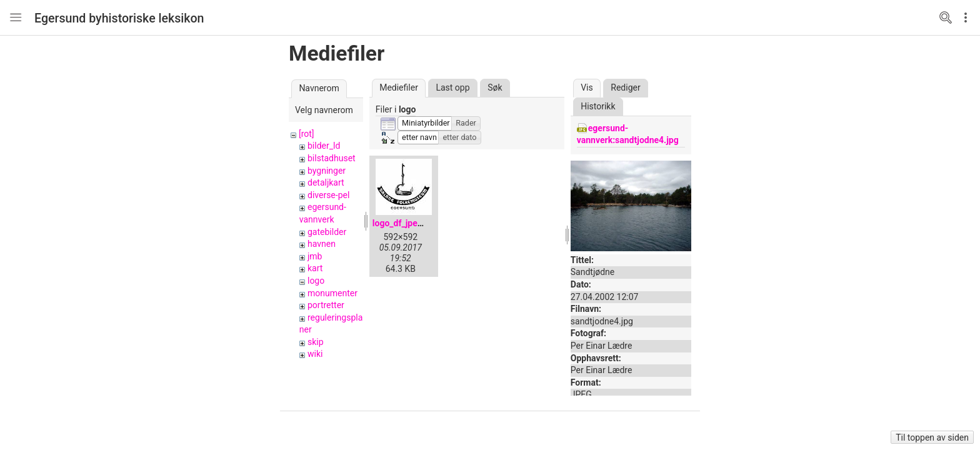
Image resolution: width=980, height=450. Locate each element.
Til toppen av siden (932, 437)
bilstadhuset (332, 158)
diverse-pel (328, 195)
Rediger (625, 87)
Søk (495, 87)
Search (946, 17)
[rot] (307, 134)
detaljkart (326, 182)
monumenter (332, 293)
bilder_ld (324, 146)
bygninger (327, 171)
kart (315, 268)
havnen (322, 244)
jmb (315, 256)
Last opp (452, 87)
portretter (326, 305)
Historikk (598, 106)
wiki (315, 354)
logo (316, 281)
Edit (969, 17)
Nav (16, 17)
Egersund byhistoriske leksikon (119, 18)
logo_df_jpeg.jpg (405, 223)
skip (316, 342)
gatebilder (327, 232)
